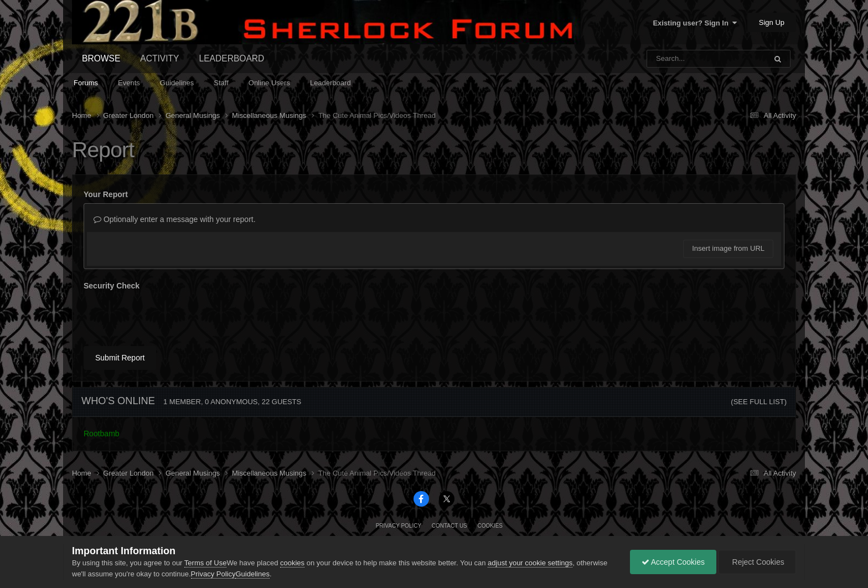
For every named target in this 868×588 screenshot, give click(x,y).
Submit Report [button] (120, 358)
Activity (159, 58)
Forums (86, 83)
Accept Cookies (673, 562)
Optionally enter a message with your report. (175, 219)
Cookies (490, 526)
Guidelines (177, 83)
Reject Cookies (757, 562)
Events (129, 83)
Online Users (269, 83)
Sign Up (772, 22)
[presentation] (168, 316)
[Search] (678, 59)
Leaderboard (330, 83)
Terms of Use (206, 563)
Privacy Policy (399, 526)
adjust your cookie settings (530, 563)
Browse (101, 58)
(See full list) (759, 402)
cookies (292, 563)
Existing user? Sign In (695, 23)
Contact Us (449, 526)
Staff (221, 83)
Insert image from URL (728, 248)
